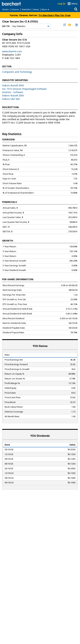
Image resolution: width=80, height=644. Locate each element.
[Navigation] (31, 26)
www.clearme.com (12, 51)
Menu (74, 4)
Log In (61, 4)
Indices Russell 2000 (13, 95)
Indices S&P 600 (11, 99)
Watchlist (26, 9)
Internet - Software (13, 92)
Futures (15, 9)
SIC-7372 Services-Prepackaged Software (24, 89)
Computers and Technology (17, 72)
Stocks (5, 9)
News (36, 9)
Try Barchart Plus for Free (54, 15)
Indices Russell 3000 (13, 85)
